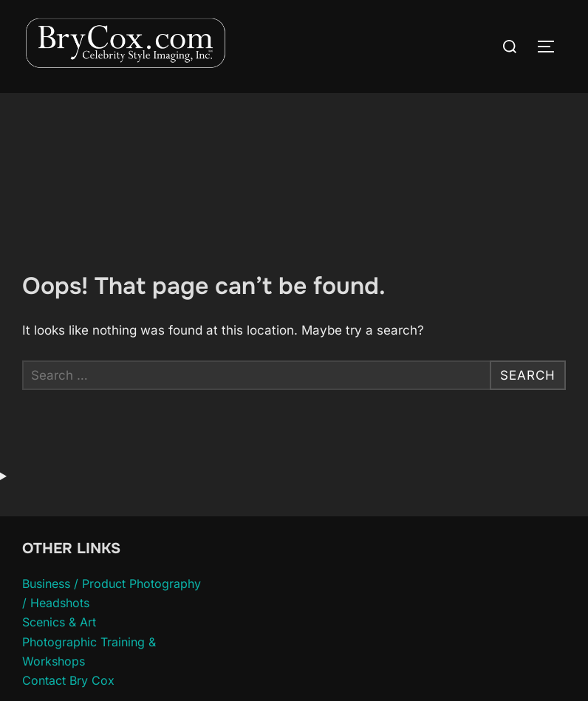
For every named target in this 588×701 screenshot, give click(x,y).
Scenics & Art (59, 622)
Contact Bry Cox (68, 680)
